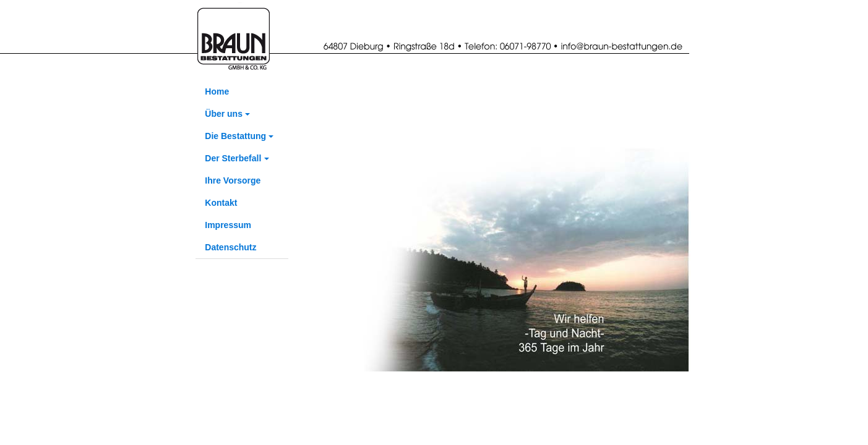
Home (217, 91)
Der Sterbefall (233, 158)
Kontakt (221, 203)
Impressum (228, 225)
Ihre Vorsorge (233, 180)
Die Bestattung (235, 136)
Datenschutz (230, 247)
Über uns (224, 114)
